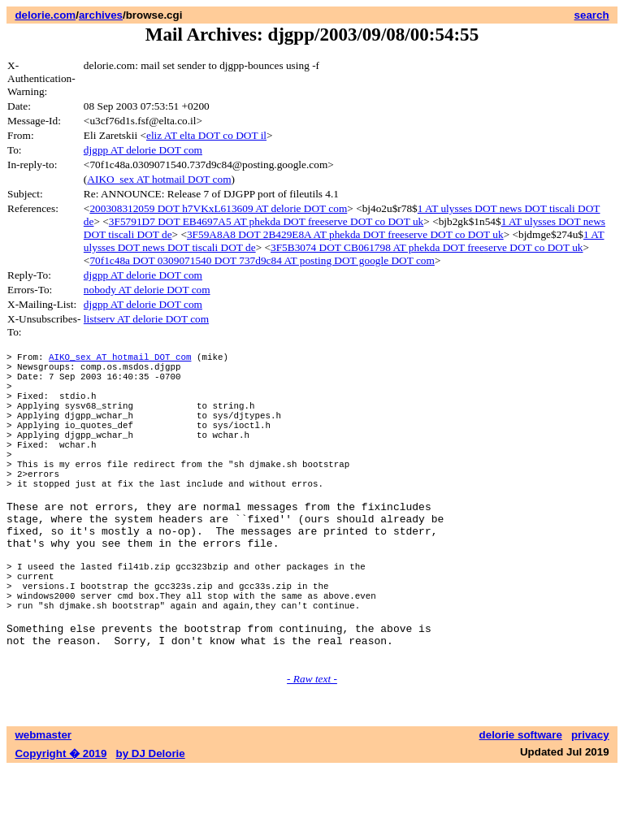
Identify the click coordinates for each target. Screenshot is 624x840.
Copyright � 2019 (61, 824)
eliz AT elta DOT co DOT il (206, 135)
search (592, 15)
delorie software (521, 805)
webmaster (43, 805)
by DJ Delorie (151, 824)
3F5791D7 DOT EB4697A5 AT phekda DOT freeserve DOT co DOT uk (266, 221)
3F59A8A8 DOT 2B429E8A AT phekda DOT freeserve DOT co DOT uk (345, 234)
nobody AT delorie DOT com (147, 290)
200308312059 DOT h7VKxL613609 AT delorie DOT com (218, 208)
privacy (590, 805)
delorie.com (45, 15)
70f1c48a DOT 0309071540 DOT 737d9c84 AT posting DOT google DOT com (262, 260)
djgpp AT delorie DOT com (143, 150)
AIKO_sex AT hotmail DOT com (159, 179)
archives (101, 15)
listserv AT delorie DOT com (146, 319)
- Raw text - (312, 749)
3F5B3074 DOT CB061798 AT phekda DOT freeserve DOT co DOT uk (427, 247)
